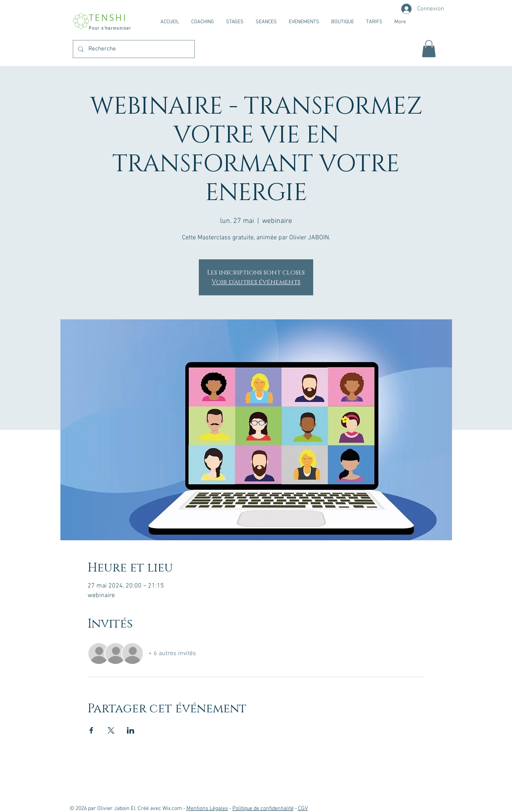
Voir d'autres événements (256, 282)
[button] (429, 49)
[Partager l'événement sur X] (111, 730)
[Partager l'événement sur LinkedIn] (131, 730)
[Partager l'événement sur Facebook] (91, 730)
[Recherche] (133, 49)
